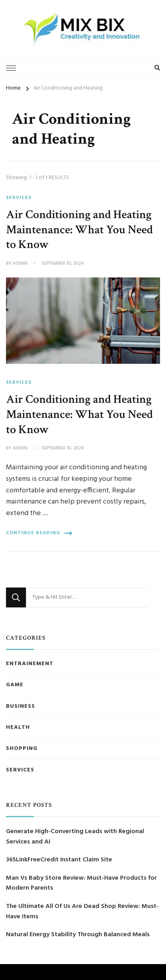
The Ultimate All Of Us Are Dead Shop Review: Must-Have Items (82, 912)
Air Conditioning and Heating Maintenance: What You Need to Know (79, 229)
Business (21, 707)
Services (19, 198)
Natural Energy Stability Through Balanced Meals (78, 935)
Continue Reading (39, 533)
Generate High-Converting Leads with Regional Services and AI (75, 837)
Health (18, 728)
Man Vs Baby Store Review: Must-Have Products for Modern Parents (81, 883)
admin (20, 264)
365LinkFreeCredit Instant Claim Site (59, 860)
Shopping (22, 749)
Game (15, 685)
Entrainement (30, 664)
